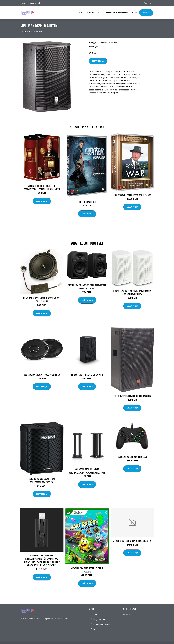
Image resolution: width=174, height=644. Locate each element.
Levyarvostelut (94, 13)
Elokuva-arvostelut (117, 13)
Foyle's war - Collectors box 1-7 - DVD (132, 195)
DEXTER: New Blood (87, 202)
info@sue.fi (147, 3)
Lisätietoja (98, 61)
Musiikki (104, 43)
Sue (81, 13)
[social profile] (39, 3)
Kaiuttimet (113, 43)
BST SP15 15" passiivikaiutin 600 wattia (132, 396)
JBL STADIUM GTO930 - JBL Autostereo (42, 375)
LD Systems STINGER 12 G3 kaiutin (87, 375)
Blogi (135, 13)
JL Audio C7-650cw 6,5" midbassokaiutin (132, 541)
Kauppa (146, 13)
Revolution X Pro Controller (132, 457)
